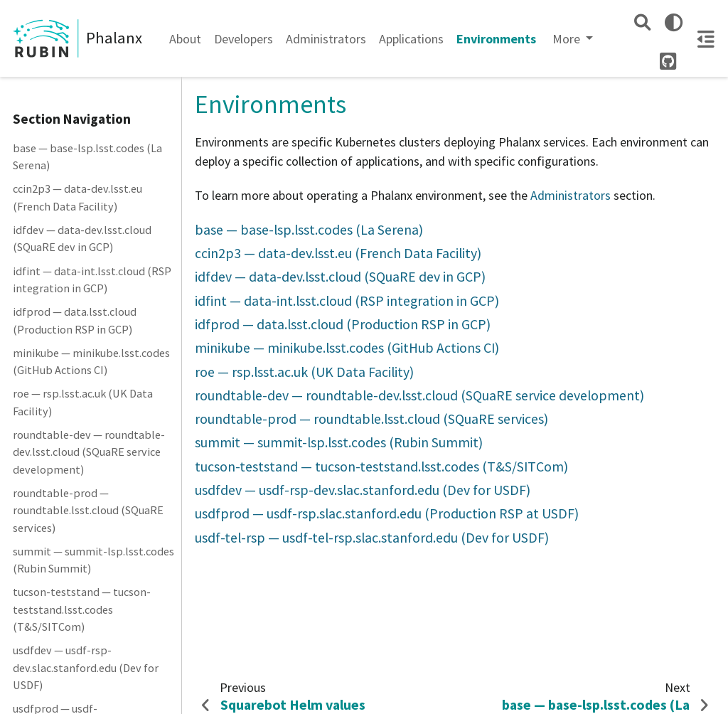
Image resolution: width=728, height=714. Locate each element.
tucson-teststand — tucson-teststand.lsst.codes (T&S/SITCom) (82, 609)
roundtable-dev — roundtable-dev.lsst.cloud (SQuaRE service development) (89, 452)
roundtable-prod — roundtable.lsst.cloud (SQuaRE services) (88, 510)
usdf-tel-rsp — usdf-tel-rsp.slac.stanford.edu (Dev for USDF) (372, 538)
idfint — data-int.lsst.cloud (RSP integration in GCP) (92, 279)
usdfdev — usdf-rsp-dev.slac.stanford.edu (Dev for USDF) (86, 667)
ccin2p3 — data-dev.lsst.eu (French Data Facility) (77, 197)
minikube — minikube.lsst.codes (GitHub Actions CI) (91, 361)
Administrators (326, 39)
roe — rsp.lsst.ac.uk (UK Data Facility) (83, 402)
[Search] (642, 22)
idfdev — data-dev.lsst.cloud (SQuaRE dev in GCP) (82, 238)
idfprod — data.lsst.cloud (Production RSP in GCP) (75, 320)
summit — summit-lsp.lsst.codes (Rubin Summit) (93, 560)
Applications (411, 39)
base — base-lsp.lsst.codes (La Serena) (87, 156)
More (568, 39)
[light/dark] (674, 22)
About (185, 39)
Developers (243, 39)
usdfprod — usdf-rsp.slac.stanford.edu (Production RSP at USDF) (387, 513)
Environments (496, 39)
